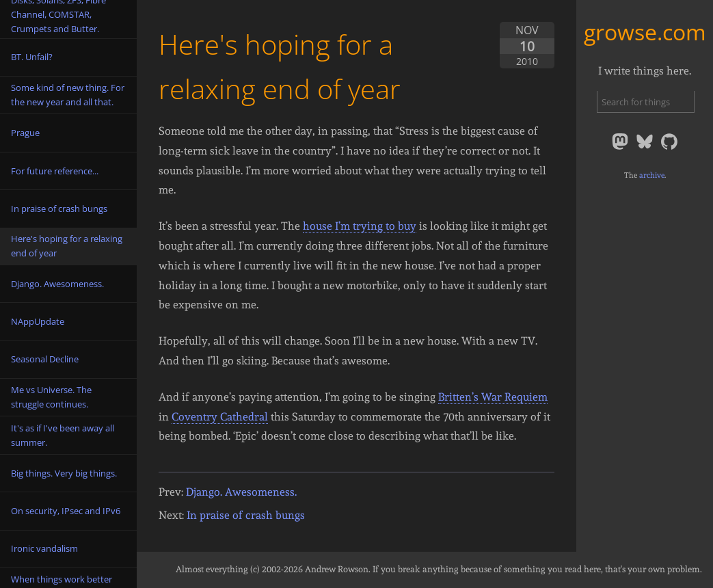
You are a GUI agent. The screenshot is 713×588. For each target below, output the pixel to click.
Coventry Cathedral (220, 417)
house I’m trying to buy (360, 226)
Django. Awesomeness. (241, 492)
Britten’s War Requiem (493, 397)
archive (652, 175)
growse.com (645, 32)
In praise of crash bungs (246, 515)
